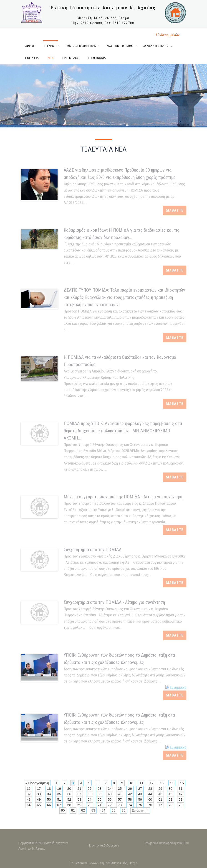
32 (29, 794)
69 (79, 805)
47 (181, 794)
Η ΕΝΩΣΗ (50, 46)
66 (49, 805)
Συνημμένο (178, 685)
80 (63, 810)
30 (170, 788)
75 (140, 805)
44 (150, 794)
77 (160, 805)
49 (39, 799)
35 (59, 794)
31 (181, 788)
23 (100, 788)
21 (79, 788)
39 (100, 794)
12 (152, 783)
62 (170, 799)
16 (29, 788)
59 (140, 799)
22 (90, 788)
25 (120, 788)
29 (160, 788)
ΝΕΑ (51, 58)
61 (160, 799)
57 (120, 799)
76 (150, 805)
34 (49, 794)
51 (59, 799)
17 (39, 788)
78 (170, 805)
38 (90, 794)
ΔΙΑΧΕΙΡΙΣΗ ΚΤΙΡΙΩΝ (120, 46)
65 (39, 805)
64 (29, 805)
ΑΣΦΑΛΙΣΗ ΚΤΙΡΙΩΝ (156, 46)
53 (79, 799)
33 (39, 794)
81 (73, 810)
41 (120, 794)
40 (110, 794)
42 (130, 794)
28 (150, 788)
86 (124, 810)
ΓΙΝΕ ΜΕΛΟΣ (71, 58)
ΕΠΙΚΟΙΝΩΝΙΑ (97, 58)
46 (170, 794)
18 (49, 788)
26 (130, 788)
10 (131, 783)
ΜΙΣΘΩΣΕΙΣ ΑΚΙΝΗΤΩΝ (81, 46)
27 (140, 788)
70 (90, 805)
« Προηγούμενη (37, 783)
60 (150, 799)
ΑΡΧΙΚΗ (30, 46)
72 (110, 805)
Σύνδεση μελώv (168, 35)
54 (90, 799)
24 (110, 788)
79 (181, 805)
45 (160, 794)
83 (93, 810)
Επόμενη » (140, 810)
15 (182, 783)
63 (181, 799)
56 (110, 799)
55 (100, 799)
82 (83, 810)
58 (130, 799)
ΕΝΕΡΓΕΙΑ (32, 58)
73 (120, 805)
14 (172, 783)
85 (114, 810)
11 (141, 783)
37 (79, 794)
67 (59, 805)
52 (69, 799)
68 (69, 805)
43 (140, 794)
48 (29, 799)
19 (59, 788)
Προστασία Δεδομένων (103, 848)
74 (130, 805)
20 (69, 788)
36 (69, 794)
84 (103, 810)
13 (162, 783)
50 (49, 799)
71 (100, 805)
